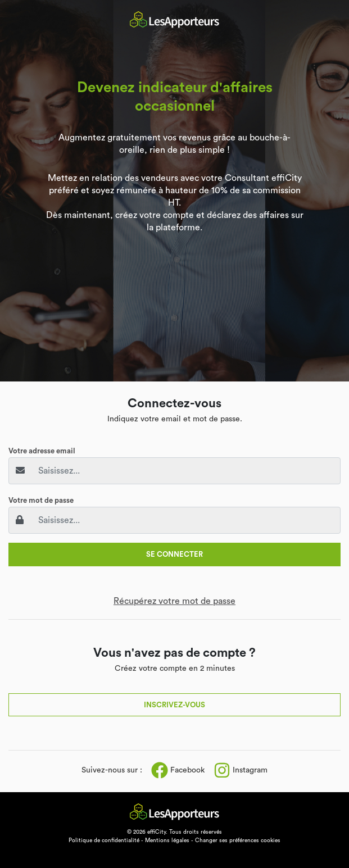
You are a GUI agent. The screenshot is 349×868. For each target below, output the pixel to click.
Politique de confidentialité (104, 840)
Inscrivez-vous (175, 705)
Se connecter (175, 554)
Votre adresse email (42, 451)
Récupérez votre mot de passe (175, 601)
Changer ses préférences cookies (238, 840)
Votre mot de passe (41, 500)
